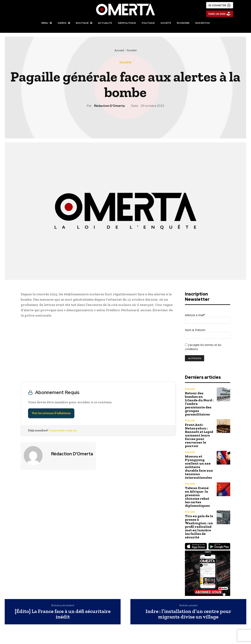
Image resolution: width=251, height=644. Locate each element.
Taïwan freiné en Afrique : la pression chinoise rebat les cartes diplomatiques (197, 497)
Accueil (119, 50)
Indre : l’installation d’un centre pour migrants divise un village (188, 614)
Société (132, 50)
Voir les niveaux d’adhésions (51, 413)
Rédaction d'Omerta (109, 106)
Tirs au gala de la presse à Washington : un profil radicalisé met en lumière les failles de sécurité (199, 527)
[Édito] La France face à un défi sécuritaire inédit (63, 614)
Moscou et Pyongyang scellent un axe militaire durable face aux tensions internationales (199, 467)
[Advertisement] (98, 351)
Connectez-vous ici (63, 430)
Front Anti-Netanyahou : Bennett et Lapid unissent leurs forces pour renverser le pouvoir (199, 435)
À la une (190, 389)
